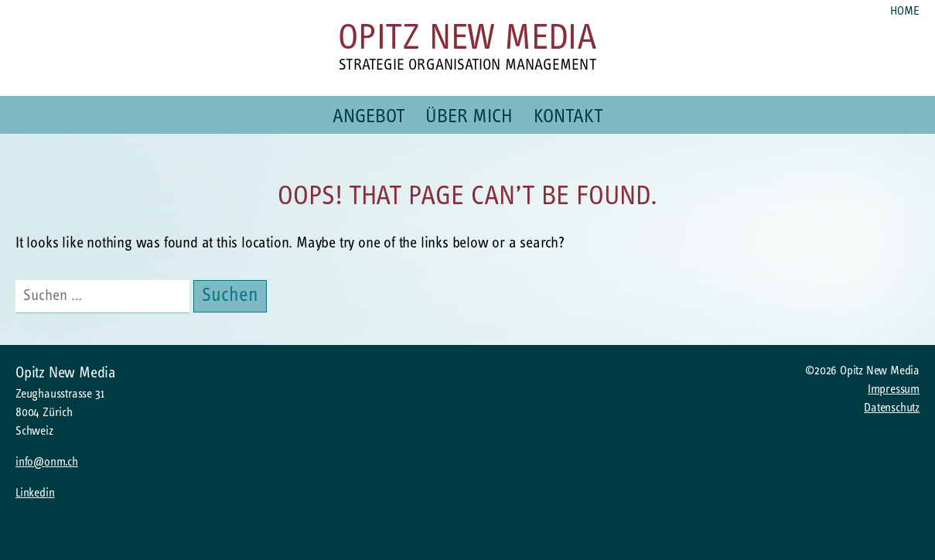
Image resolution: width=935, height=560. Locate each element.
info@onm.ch (47, 463)
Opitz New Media (467, 40)
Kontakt (568, 117)
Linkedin (35, 493)
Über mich (469, 117)
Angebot (369, 117)
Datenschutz (892, 408)
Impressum (894, 390)
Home (905, 12)
